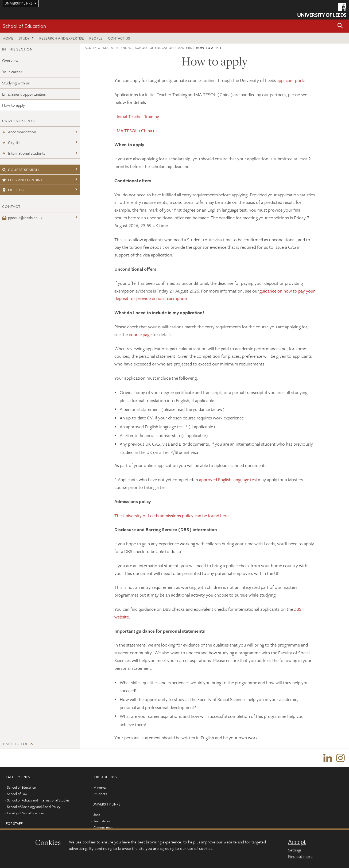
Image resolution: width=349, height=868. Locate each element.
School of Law (17, 794)
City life (11, 142)
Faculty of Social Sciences (107, 48)
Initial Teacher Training (138, 116)
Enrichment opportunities (24, 94)
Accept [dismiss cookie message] (297, 842)
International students (24, 153)
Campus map (103, 828)
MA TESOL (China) (136, 131)
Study (24, 38)
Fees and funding (23, 180)
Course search (21, 170)
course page (140, 334)
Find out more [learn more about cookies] (300, 856)
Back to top (16, 744)
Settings (295, 850)
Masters (185, 48)
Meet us (13, 190)
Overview (10, 60)
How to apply (13, 105)
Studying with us (16, 83)
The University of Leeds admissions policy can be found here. (172, 515)
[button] (340, 26)
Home (8, 38)
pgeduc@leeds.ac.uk (22, 217)
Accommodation (19, 132)
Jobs (97, 815)
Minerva (100, 788)
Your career (12, 72)
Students (100, 794)
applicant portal (292, 80)
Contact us (119, 38)
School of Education (24, 26)
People (96, 38)
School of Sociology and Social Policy (34, 807)
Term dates (102, 821)
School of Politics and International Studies (38, 800)
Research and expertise (62, 38)
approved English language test (228, 479)
